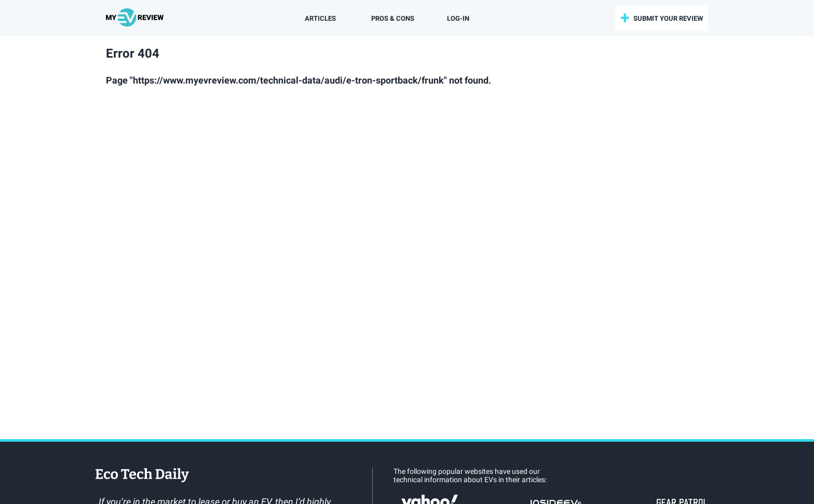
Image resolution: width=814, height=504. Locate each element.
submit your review (668, 18)
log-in (458, 18)
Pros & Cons (393, 18)
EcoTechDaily (142, 476)
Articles (320, 18)
